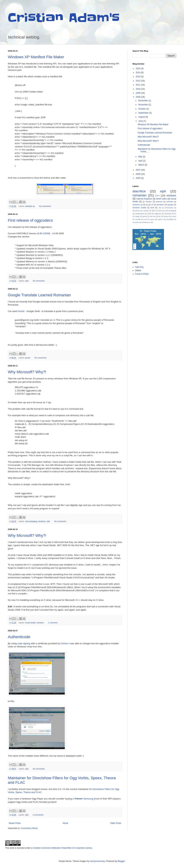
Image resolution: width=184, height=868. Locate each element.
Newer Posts (15, 823)
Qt (147, 205)
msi (145, 219)
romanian (139, 195)
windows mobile (139, 208)
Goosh (21, 311)
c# (152, 205)
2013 (138, 77)
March (141, 165)
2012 (138, 81)
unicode (170, 202)
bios (160, 211)
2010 (138, 89)
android (159, 202)
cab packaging (31, 521)
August (142, 117)
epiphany (158, 214)
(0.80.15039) (44, 233)
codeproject (140, 214)
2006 (138, 174)
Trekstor (79, 799)
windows (42, 521)
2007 (138, 170)
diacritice (139, 191)
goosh (28, 358)
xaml (152, 208)
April (141, 161)
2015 (138, 69)
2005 (138, 178)
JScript (146, 211)
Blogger (121, 861)
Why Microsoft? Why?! (27, 372)
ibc (160, 216)
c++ (157, 196)
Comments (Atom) (29, 828)
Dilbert (138, 270)
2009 (138, 93)
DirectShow (169, 208)
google (170, 205)
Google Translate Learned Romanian (39, 295)
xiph (27, 281)
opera (152, 219)
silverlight (170, 219)
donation (160, 205)
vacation (136, 222)
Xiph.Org (139, 267)
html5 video (161, 199)
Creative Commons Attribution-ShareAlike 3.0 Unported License (62, 848)
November (143, 105)
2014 (138, 73)
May (141, 157)
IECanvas (136, 211)
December (143, 101)
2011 (138, 85)
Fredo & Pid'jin (142, 274)
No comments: (45, 206)
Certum (64, 643)
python (160, 219)
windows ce (146, 222)
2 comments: (38, 815)
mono (174, 216)
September (144, 113)
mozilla (138, 219)
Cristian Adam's (64, 18)
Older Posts (116, 823)
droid (149, 214)
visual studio (30, 623)
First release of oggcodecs (30, 220)
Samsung (88, 799)
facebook (168, 214)
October (142, 109)
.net (160, 208)
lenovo (166, 216)
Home (65, 823)
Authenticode (19, 637)
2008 (138, 97)
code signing (24, 643)
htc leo (153, 216)
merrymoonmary (97, 861)
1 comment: (53, 623)
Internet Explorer (144, 199)
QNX (154, 211)
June (141, 121)
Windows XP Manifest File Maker (36, 57)
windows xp (30, 206)
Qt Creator (147, 202)
